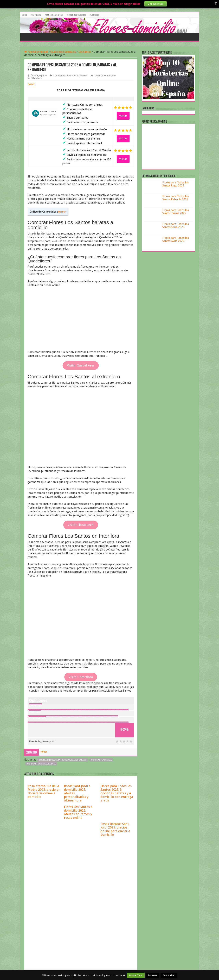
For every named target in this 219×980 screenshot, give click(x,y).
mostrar (62, 212)
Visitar (123, 116)
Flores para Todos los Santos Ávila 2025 (176, 239)
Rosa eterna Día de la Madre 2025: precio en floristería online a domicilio (44, 791)
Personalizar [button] (169, 975)
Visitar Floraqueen (81, 525)
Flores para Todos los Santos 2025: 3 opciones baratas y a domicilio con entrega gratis (117, 793)
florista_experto (39, 75)
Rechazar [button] (153, 975)
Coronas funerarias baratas (41, 764)
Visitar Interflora (81, 677)
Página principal (36, 52)
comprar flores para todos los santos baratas (63, 760)
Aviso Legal (36, 15)
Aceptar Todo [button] (136, 975)
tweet (31, 84)
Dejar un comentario (105, 75)
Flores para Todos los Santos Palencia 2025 (176, 198)
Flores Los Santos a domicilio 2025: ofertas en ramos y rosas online (78, 812)
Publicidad (95, 15)
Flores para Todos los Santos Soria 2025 (176, 226)
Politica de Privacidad (76, 15)
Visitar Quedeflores (81, 365)
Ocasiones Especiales (63, 52)
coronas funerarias (101, 760)
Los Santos (85, 52)
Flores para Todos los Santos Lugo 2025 (176, 184)
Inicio (25, 15)
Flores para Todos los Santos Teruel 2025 (176, 212)
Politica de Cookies (54, 15)
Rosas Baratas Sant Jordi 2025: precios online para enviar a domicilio (115, 829)
